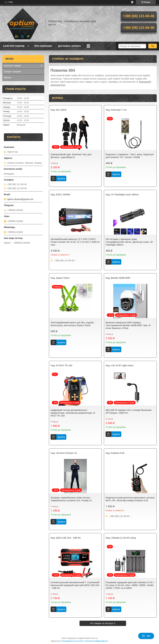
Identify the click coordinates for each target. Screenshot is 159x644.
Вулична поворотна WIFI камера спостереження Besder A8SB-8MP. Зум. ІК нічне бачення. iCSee (128, 325)
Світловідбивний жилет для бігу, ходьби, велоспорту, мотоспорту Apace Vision (72, 324)
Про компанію (43, 46)
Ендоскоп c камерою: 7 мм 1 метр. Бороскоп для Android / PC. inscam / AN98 (130, 156)
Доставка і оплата (69, 46)
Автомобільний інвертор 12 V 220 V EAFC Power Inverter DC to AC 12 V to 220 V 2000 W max (75, 242)
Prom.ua (94, 638)
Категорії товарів (14, 46)
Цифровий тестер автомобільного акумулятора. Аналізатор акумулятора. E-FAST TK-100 (73, 413)
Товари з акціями (12, 72)
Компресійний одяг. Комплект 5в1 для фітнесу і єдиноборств (71, 156)
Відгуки (8, 77)
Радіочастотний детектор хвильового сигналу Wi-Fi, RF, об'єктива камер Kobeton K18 (130, 499)
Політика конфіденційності (97, 641)
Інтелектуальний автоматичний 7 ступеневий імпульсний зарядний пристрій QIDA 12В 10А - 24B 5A (75, 585)
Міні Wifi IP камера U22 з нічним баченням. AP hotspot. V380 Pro (129, 411)
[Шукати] (153, 46)
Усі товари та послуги (102, 623)
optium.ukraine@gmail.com (20, 199)
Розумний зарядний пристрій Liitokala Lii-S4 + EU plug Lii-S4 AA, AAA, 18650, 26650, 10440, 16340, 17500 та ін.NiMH (130, 585)
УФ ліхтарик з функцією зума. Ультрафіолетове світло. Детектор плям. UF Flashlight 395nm (129, 242)
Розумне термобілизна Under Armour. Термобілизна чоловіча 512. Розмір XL (71, 499)
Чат (146, 636)
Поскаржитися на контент (73, 641)
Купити (61, 178)
